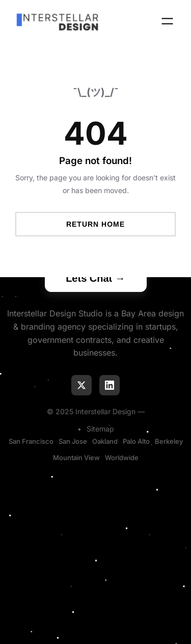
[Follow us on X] (81, 385)
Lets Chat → (95, 278)
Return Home (95, 224)
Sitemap (100, 429)
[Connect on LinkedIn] (110, 385)
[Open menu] (167, 21)
